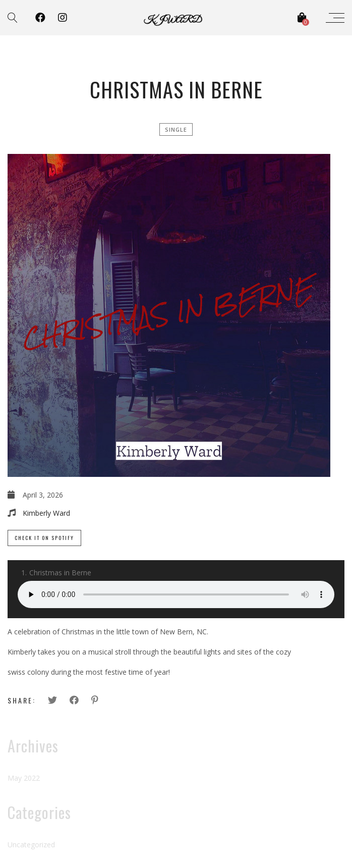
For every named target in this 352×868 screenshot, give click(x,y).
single (176, 129)
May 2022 (24, 778)
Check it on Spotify (44, 538)
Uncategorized (31, 845)
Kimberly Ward (46, 513)
